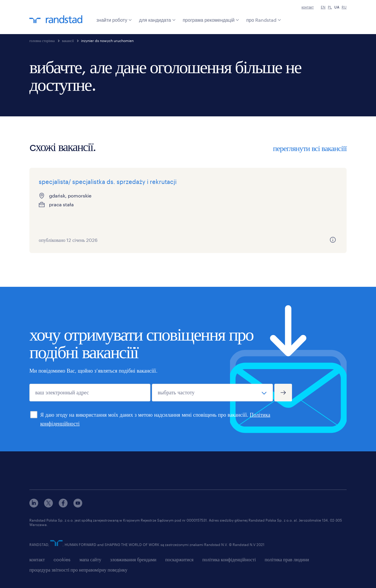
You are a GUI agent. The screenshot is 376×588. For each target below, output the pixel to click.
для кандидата (157, 20)
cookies (62, 559)
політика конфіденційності (229, 559)
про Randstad (263, 20)
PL (330, 7)
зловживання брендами (133, 559)
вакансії (68, 41)
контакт (308, 7)
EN (323, 7)
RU (344, 7)
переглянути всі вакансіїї (310, 148)
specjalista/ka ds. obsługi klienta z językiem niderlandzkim (293, 190)
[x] (48, 506)
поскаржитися (179, 559)
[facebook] (63, 506)
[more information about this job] (114, 240)
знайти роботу (114, 20)
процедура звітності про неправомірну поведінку (78, 570)
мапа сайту (90, 559)
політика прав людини (287, 559)
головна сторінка (42, 41)
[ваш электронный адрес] (90, 393)
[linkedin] (34, 506)
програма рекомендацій (211, 20)
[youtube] (78, 506)
